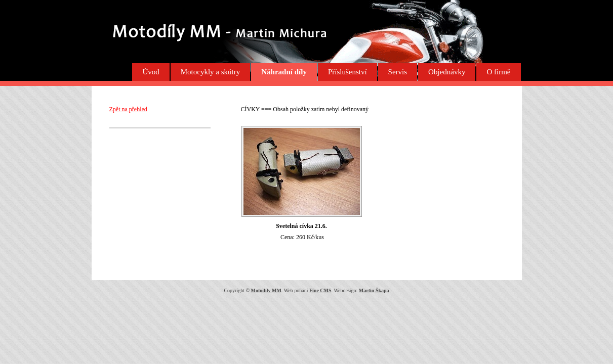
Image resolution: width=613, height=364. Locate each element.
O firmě (498, 72)
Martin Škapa (374, 290)
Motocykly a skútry (211, 72)
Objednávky (447, 72)
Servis (398, 72)
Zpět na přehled (128, 109)
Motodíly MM (266, 290)
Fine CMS (320, 290)
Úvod (151, 72)
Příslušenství (348, 72)
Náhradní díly (284, 72)
